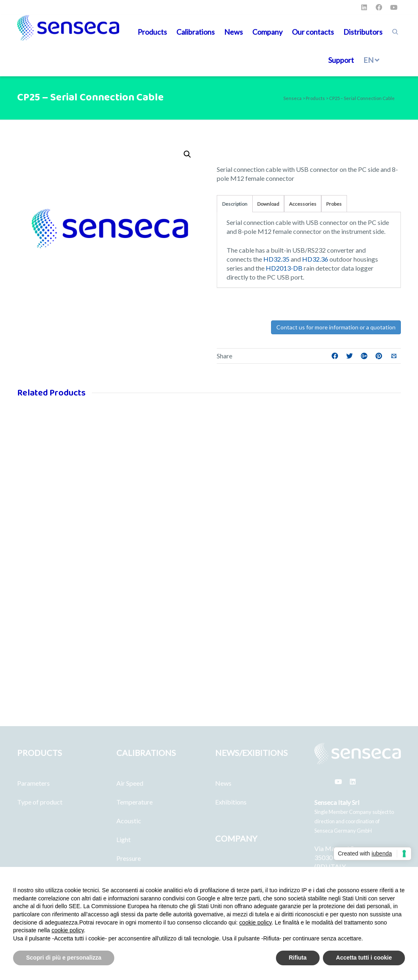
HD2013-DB (284, 268)
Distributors (363, 32)
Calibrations (196, 32)
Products (152, 32)
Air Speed (130, 783)
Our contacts (313, 32)
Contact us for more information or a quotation (336, 327)
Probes (334, 204)
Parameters (33, 783)
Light (123, 839)
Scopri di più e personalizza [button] (64, 958)
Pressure (129, 858)
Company (267, 32)
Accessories (303, 204)
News (233, 32)
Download (268, 204)
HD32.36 (315, 259)
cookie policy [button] (255, 922)
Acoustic (129, 821)
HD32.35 (276, 259)
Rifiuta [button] (298, 958)
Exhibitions (231, 802)
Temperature (135, 802)
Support (341, 60)
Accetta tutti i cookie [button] (364, 958)
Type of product (40, 802)
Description (235, 204)
